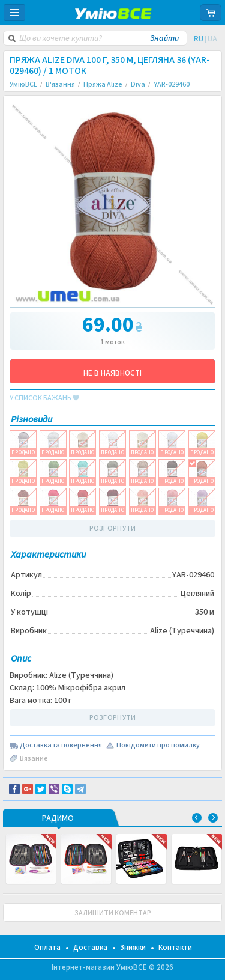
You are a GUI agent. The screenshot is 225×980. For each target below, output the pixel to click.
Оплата (47, 948)
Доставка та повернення (61, 746)
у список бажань (44, 398)
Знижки (133, 948)
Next (213, 818)
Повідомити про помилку (158, 746)
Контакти (175, 948)
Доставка (90, 948)
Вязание (34, 759)
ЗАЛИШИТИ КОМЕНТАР (113, 913)
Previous (197, 818)
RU (199, 39)
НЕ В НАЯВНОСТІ (112, 373)
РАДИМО (58, 819)
